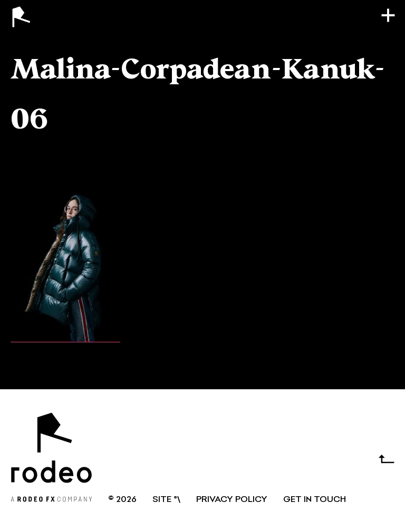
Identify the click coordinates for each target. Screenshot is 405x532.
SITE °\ (166, 500)
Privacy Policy (232, 500)
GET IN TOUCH (315, 500)
